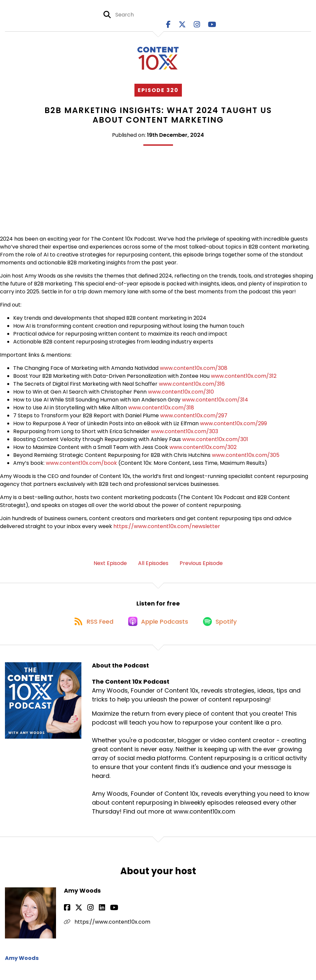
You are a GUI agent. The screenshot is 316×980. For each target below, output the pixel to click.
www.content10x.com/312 (244, 379)
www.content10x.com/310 (181, 395)
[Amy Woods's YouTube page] (99, 915)
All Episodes (153, 566)
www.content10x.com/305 (246, 458)
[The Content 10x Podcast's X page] (182, 26)
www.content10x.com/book (81, 466)
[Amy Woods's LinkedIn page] (91, 915)
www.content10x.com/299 (233, 427)
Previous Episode (201, 566)
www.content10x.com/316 (192, 387)
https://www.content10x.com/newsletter (167, 530)
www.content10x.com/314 (215, 403)
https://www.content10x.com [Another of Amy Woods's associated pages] (107, 929)
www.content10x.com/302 (203, 450)
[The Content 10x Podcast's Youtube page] (212, 26)
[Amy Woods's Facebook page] (67, 915)
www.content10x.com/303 (185, 435)
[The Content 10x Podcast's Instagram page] (197, 26)
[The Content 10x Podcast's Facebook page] (168, 26)
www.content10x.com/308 (194, 371)
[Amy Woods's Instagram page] (83, 915)
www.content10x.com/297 (194, 419)
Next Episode (110, 566)
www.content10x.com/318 (161, 411)
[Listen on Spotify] (222, 628)
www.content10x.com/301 (215, 443)
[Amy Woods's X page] (75, 915)
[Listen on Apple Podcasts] (158, 628)
